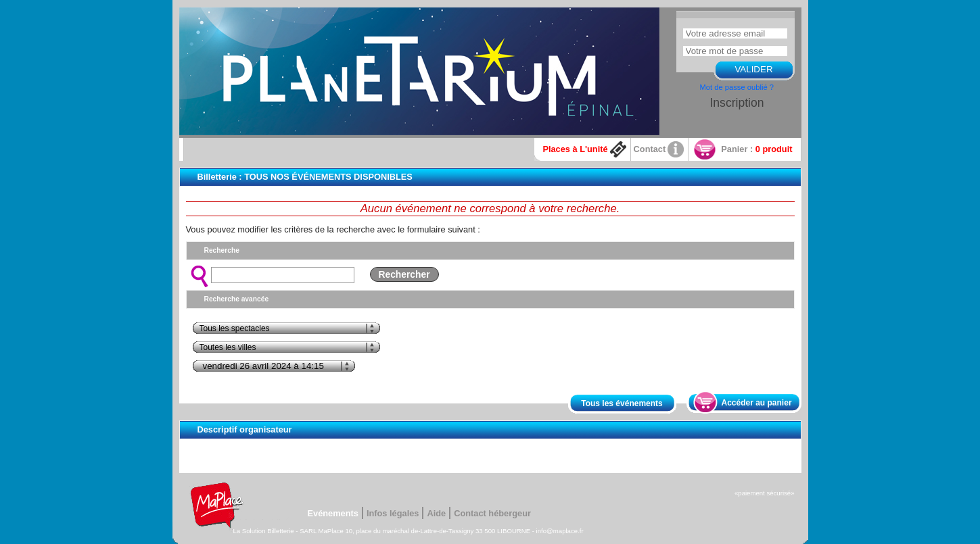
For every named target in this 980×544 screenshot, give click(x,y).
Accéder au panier (757, 403)
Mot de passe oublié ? (737, 87)
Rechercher (404, 274)
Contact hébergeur (492, 513)
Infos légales (393, 513)
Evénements (333, 513)
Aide (436, 513)
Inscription (737, 103)
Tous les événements (622, 403)
